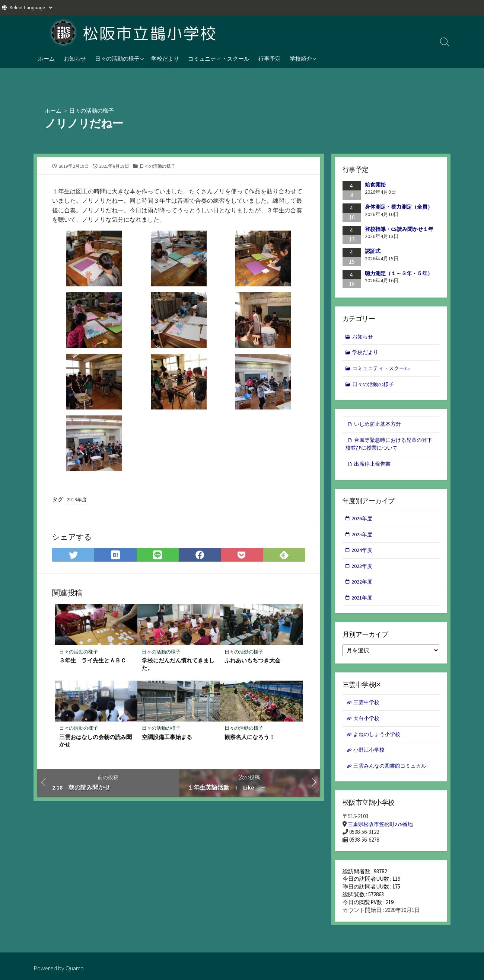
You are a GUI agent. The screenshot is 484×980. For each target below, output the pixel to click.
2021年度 (363, 603)
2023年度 (363, 570)
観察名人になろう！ (250, 738)
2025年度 (363, 538)
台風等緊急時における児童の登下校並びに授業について (389, 446)
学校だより (165, 58)
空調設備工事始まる (167, 738)
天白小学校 (367, 724)
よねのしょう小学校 (378, 741)
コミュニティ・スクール (219, 58)
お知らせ (75, 58)
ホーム (46, 58)
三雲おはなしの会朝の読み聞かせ (95, 742)
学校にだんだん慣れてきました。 (178, 665)
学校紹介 (301, 58)
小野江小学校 (370, 757)
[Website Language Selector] (31, 8)
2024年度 (363, 554)
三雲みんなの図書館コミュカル (392, 773)
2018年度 (77, 500)
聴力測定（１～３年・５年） (399, 273)
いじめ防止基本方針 (379, 426)
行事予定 (270, 58)
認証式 (373, 251)
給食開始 (375, 185)
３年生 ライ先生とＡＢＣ (93, 661)
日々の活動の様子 (117, 58)
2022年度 (363, 587)
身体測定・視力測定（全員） (399, 207)
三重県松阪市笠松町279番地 (382, 832)
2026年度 (363, 522)
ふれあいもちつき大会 (252, 661)
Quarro (75, 968)
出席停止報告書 (374, 467)
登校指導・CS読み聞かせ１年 (399, 229)
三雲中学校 (367, 708)
